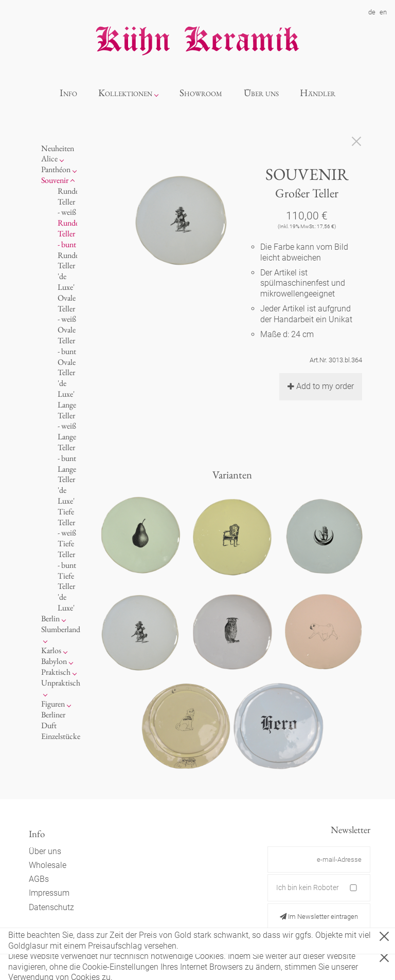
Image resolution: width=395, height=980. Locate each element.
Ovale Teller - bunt (67, 340)
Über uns (261, 93)
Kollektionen (125, 93)
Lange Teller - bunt (67, 447)
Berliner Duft (53, 720)
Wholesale (48, 865)
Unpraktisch (61, 683)
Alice (49, 159)
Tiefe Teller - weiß (67, 522)
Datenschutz (51, 907)
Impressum (49, 893)
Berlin (50, 618)
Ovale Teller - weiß (67, 309)
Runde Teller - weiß (68, 202)
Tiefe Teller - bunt (67, 554)
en (383, 12)
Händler (318, 93)
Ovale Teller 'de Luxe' (67, 378)
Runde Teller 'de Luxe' (68, 271)
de (372, 12)
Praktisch (56, 672)
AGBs (39, 879)
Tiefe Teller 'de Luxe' (66, 592)
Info (68, 93)
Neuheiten (58, 148)
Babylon (54, 661)
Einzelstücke (61, 736)
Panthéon (56, 169)
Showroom (201, 93)
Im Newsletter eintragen (319, 917)
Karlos (51, 650)
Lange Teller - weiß (67, 415)
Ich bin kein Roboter (308, 887)
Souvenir (55, 180)
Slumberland (61, 629)
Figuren (53, 704)
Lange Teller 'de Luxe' (67, 485)
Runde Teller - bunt (68, 234)
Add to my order (321, 386)
